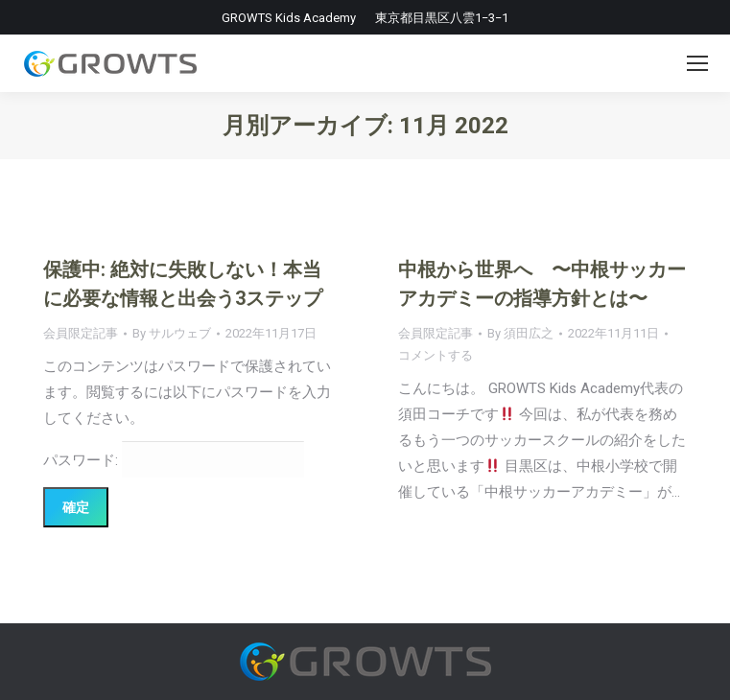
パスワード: (174, 460)
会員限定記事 (81, 333)
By (172, 333)
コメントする (436, 355)
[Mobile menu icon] (697, 63)
